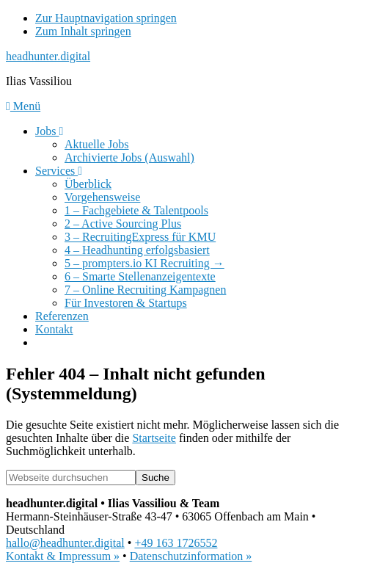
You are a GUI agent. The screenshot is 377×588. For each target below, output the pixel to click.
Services (59, 171)
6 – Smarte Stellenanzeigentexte (140, 276)
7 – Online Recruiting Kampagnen (145, 290)
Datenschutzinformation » (191, 556)
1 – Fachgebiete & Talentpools (136, 210)
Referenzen (62, 316)
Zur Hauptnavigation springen (106, 18)
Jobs (49, 131)
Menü (23, 106)
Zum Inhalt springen (83, 31)
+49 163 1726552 (176, 543)
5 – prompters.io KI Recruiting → (144, 263)
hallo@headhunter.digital (65, 543)
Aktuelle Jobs (97, 144)
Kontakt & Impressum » (63, 556)
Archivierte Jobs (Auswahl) (129, 157)
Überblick (88, 184)
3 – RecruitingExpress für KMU (140, 237)
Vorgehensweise (102, 197)
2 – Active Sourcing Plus (123, 224)
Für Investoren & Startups (126, 303)
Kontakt (54, 329)
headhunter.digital (48, 56)
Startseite (154, 438)
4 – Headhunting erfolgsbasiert (137, 250)
